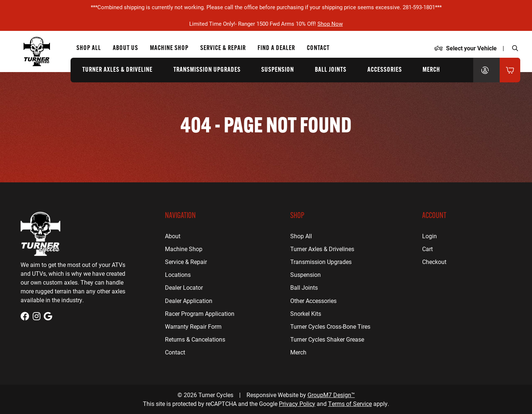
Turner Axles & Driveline (117, 70)
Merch (431, 70)
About (173, 236)
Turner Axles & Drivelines (322, 249)
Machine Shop (184, 249)
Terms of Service (350, 404)
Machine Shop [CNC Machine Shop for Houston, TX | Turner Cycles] (169, 48)
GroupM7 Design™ (331, 395)
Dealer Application (189, 301)
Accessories (385, 70)
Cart (427, 249)
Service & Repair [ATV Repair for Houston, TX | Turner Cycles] (223, 48)
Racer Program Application (200, 313)
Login (429, 236)
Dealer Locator (184, 287)
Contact (175, 352)
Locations (178, 274)
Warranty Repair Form (193, 326)
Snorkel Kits (306, 313)
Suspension (278, 70)
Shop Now (330, 24)
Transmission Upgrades (207, 70)
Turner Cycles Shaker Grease (327, 339)
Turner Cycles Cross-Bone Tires (330, 326)
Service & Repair (186, 262)
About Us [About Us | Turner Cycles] (125, 48)
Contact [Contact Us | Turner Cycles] (318, 48)
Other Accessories (313, 301)
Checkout (434, 262)
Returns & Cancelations (195, 339)
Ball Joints (331, 70)
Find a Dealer (276, 48)
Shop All (89, 48)
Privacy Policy (297, 404)
